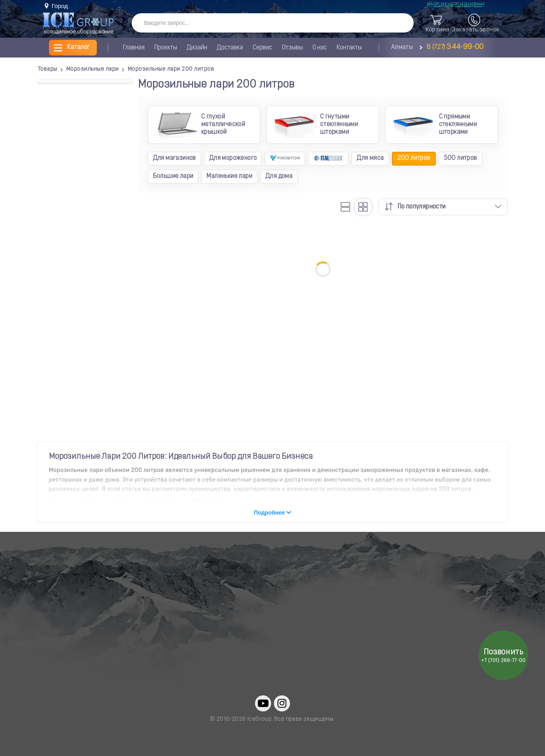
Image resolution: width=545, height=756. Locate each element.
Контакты (349, 48)
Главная (134, 48)
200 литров (414, 158)
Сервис (262, 48)
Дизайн (197, 48)
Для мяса (370, 158)
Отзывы (292, 48)
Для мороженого (233, 158)
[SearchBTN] (399, 23)
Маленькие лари (229, 176)
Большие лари (173, 176)
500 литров (460, 158)
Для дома (279, 176)
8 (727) (454, 47)
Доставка (230, 48)
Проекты (166, 48)
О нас (320, 48)
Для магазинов (175, 158)
